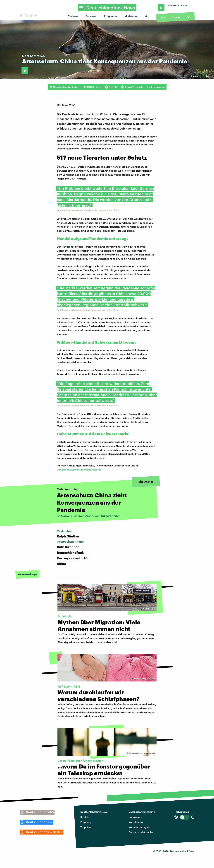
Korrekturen (136, 822)
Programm (111, 16)
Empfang (86, 822)
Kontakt (85, 817)
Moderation (131, 16)
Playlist (176, 17)
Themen (73, 16)
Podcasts (91, 16)
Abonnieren (156, 87)
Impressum (135, 817)
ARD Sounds (92, 87)
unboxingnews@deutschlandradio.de (79, 469)
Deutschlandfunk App (64, 87)
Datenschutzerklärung (142, 812)
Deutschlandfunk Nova (94, 812)
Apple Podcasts (132, 87)
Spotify (111, 87)
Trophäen (86, 827)
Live (163, 17)
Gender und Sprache (141, 832)
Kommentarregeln (139, 827)
